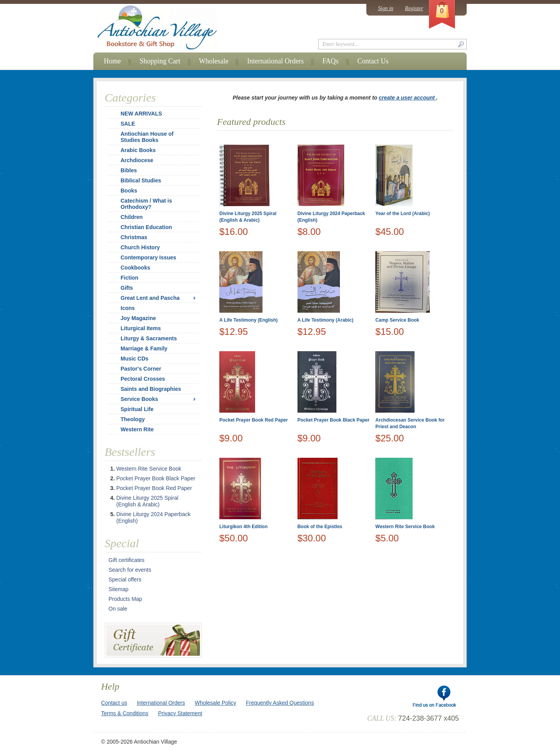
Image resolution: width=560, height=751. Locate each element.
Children (132, 217)
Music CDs (135, 359)
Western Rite (137, 429)
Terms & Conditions (125, 713)
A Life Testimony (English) (248, 320)
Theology (133, 419)
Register (414, 8)
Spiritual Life (137, 409)
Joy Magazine (138, 318)
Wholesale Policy (216, 703)
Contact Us (373, 61)
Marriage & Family (144, 348)
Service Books (139, 399)
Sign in (386, 8)
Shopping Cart (160, 61)
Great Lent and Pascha (150, 298)
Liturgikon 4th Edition (243, 527)
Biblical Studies (141, 180)
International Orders (275, 61)
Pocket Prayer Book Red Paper (254, 420)
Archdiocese (137, 160)
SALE (128, 124)
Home (112, 61)
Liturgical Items (141, 328)
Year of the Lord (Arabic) (402, 214)
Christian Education (146, 227)
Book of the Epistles (320, 527)
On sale (118, 609)
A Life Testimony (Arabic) (325, 320)
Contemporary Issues (148, 257)
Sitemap (118, 589)
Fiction (129, 278)
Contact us (114, 703)
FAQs (331, 61)
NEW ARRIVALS (141, 114)
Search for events (130, 570)
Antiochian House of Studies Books (147, 137)
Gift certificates (127, 560)
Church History (140, 247)
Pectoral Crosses (143, 379)
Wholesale (214, 61)
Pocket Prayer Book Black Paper (333, 420)
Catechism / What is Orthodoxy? (146, 204)
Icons (128, 308)
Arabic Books (138, 150)
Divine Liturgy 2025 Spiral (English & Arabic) (147, 501)
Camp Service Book (397, 320)
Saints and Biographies (151, 389)
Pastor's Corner (141, 369)
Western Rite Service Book (405, 527)
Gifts (127, 288)
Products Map (125, 599)
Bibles (129, 170)
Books (129, 191)
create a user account (408, 98)
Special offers (125, 579)
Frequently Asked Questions (280, 703)
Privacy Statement (180, 713)
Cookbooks (135, 268)
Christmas (129, 237)
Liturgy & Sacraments (149, 338)
